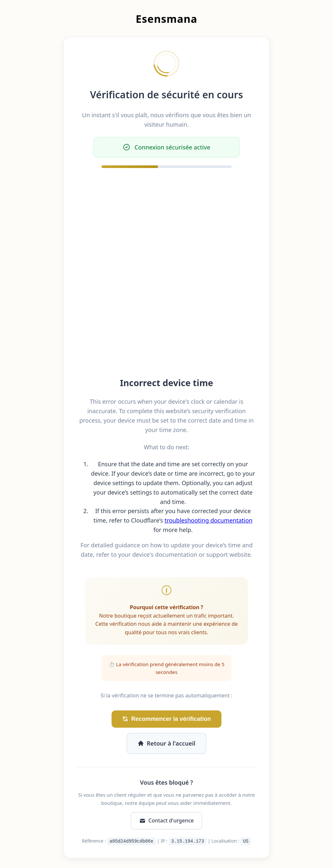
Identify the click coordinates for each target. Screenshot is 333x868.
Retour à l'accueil (166, 743)
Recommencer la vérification (166, 719)
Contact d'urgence (166, 820)
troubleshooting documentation (209, 520)
